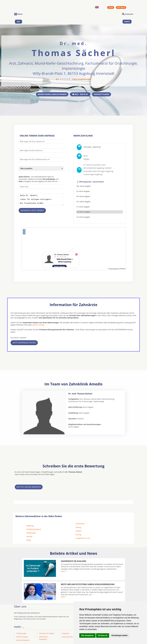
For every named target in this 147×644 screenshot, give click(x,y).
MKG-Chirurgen (22, 637)
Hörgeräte (66, 634)
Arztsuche (129, 14)
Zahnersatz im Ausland (74, 562)
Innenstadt (88, 172)
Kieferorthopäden (23, 641)
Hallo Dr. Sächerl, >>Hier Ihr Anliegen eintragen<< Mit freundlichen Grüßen (41, 201)
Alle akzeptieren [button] (87, 635)
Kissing (78, 535)
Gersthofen (80, 524)
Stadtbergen (31, 533)
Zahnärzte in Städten (47, 634)
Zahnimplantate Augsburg (94, 168)
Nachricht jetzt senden (32, 213)
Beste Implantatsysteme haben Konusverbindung (88, 585)
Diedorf (79, 531)
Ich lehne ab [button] (103, 635)
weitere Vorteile (38, 325)
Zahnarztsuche (67, 637)
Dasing (78, 528)
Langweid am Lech (83, 539)
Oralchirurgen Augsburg (93, 175)
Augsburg (30, 526)
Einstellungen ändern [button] (120, 635)
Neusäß (29, 537)
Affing (29, 541)
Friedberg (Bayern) (34, 530)
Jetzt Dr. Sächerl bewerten (29, 487)
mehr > (64, 572)
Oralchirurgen (21, 634)
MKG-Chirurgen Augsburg (103, 172)
